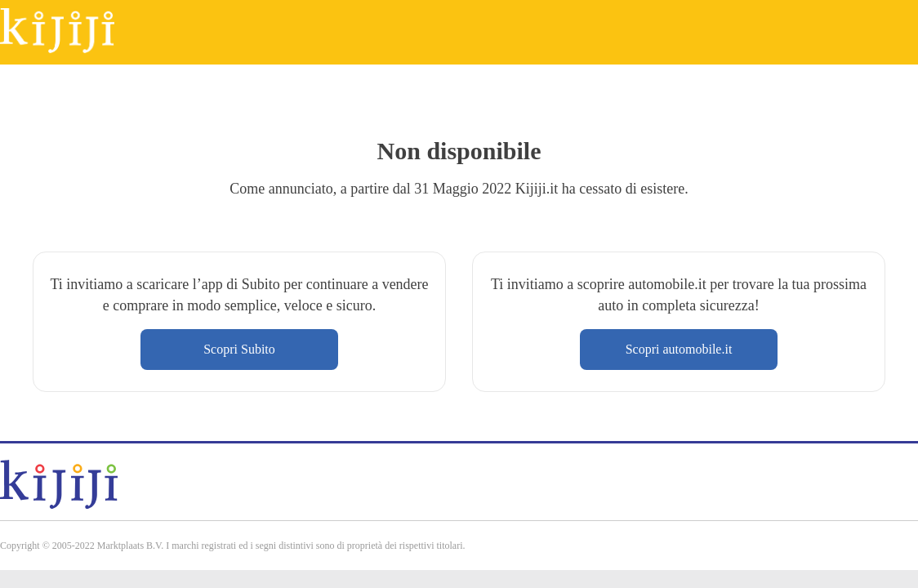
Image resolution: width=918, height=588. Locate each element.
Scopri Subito (239, 349)
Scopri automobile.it (679, 349)
